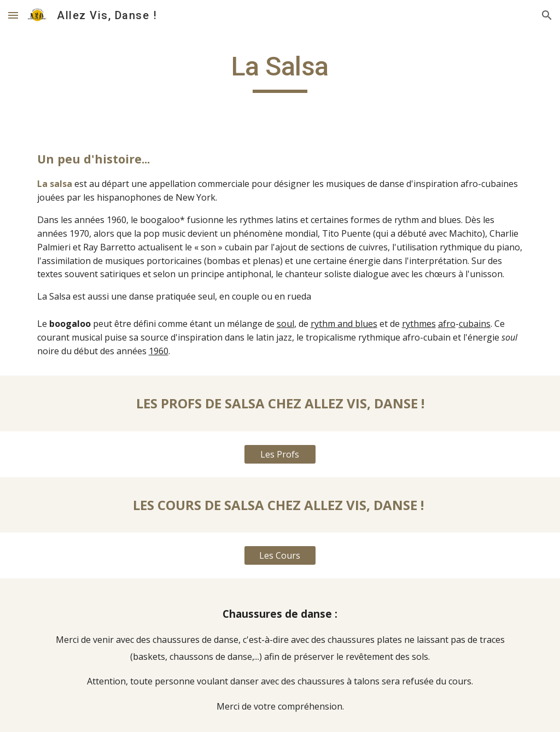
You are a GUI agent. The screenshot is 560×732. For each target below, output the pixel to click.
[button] (13, 15)
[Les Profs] (280, 454)
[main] (280, 72)
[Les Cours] (280, 555)
